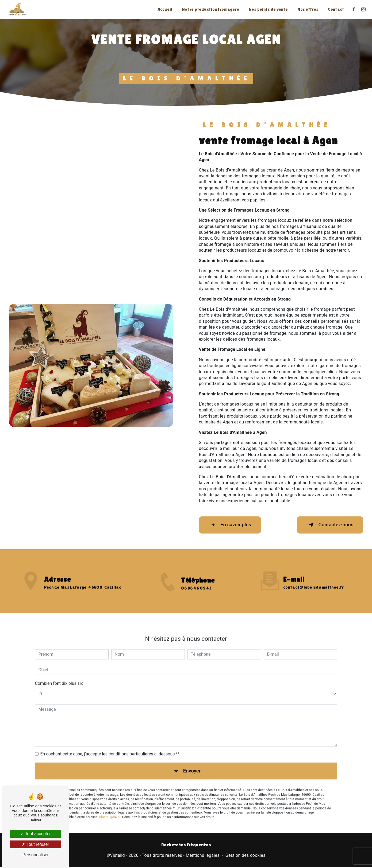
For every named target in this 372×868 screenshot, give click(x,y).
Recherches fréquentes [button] (186, 846)
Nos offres (307, 9)
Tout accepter (35, 834)
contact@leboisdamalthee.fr (313, 581)
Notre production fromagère (210, 9)
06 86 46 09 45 (196, 594)
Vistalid (117, 856)
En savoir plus (232, 525)
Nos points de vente (268, 9)
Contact (335, 9)
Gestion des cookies (246, 856)
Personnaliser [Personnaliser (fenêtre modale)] (36, 855)
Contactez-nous (328, 525)
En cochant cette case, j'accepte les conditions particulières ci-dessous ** (110, 748)
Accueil (164, 9)
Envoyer (192, 766)
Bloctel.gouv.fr (110, 812)
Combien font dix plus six (59, 678)
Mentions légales (202, 856)
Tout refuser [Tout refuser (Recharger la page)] (36, 844)
